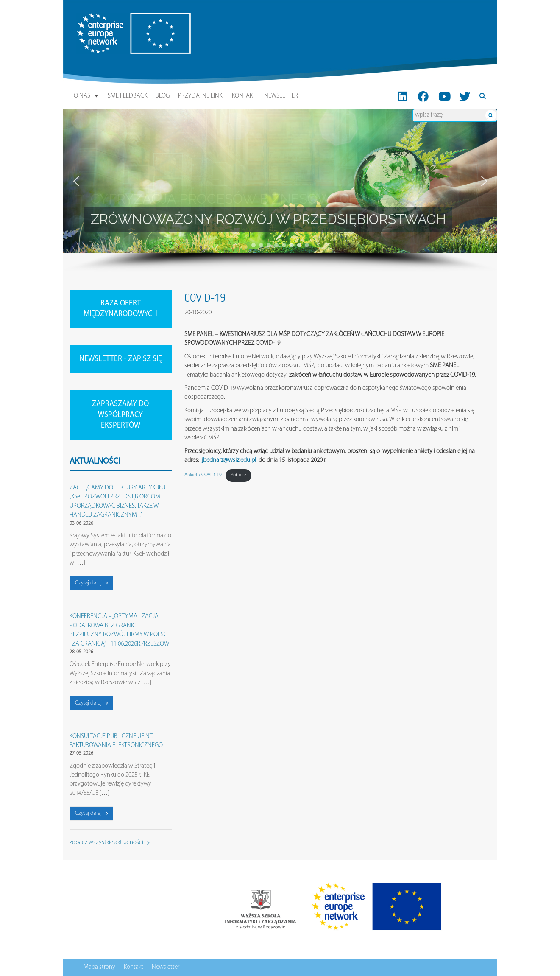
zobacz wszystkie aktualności (109, 843)
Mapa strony (99, 967)
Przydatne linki (201, 96)
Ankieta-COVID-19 (203, 475)
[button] (76, 181)
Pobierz (238, 475)
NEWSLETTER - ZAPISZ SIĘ (121, 359)
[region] (280, 191)
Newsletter (281, 96)
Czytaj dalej (91, 583)
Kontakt (244, 96)
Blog (163, 96)
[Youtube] (444, 96)
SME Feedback (127, 96)
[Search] (483, 96)
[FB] (423, 96)
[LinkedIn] (403, 96)
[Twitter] (465, 96)
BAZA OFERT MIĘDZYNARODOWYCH (120, 309)
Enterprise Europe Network (109, 17)
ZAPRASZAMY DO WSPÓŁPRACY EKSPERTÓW (120, 415)
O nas (86, 96)
